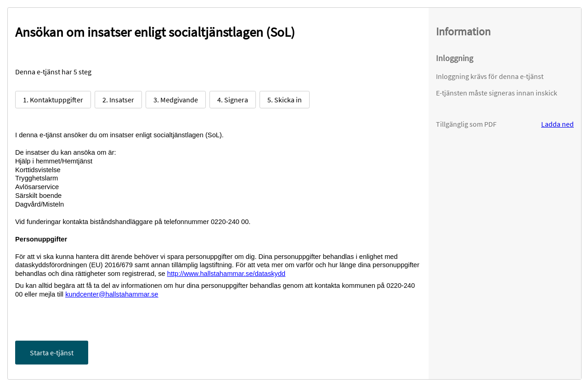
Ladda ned (557, 124)
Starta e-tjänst (52, 353)
